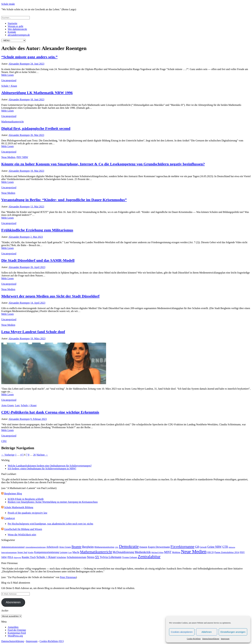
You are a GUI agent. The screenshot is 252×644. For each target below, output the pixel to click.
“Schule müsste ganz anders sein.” (29, 57)
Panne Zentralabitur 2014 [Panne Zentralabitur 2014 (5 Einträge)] (227, 552)
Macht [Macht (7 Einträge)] (76, 552)
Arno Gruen (7, 405)
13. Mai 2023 (37, 207)
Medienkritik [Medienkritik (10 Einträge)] (143, 552)
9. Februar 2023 (39, 419)
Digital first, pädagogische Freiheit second (36, 128)
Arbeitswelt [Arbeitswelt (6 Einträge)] (52, 547)
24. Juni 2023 (37, 64)
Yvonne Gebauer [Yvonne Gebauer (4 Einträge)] (130, 557)
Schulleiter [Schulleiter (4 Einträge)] (61, 557)
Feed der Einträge (17, 630)
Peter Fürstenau (68, 577)
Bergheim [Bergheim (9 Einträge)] (88, 547)
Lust (17, 405)
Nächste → (42, 455)
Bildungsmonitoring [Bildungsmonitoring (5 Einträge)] (104, 547)
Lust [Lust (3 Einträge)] (70, 552)
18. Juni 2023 (37, 99)
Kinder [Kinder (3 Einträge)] (31, 552)
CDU (4, 441)
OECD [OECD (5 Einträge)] (210, 552)
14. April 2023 (38, 303)
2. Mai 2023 (37, 237)
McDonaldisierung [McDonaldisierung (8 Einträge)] (123, 552)
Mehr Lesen (7, 75)
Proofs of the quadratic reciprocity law (28, 513)
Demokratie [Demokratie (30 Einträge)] (129, 546)
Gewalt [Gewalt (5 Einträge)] (203, 547)
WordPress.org (15, 636)
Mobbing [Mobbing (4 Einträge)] (176, 552)
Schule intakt (8, 4)
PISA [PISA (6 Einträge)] (10, 557)
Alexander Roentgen (19, 64)
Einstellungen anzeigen (233, 632)
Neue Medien (8, 157)
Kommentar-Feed (17, 633)
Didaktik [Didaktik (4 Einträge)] (143, 547)
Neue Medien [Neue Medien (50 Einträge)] (194, 551)
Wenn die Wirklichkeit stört (22, 535)
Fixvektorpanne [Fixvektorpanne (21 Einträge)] (182, 547)
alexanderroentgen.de (19, 35)
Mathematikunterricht (13, 122)
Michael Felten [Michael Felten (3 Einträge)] (157, 552)
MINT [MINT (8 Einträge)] (168, 552)
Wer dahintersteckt (17, 29)
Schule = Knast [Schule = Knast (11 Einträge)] (46, 557)
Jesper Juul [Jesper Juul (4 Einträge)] (22, 552)
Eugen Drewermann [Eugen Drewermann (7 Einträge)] (159, 547)
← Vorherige (8, 455)
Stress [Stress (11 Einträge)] (91, 557)
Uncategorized (9, 80)
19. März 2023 (38, 339)
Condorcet (10, 518)
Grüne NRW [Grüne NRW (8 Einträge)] (214, 547)
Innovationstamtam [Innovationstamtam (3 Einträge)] (9, 552)
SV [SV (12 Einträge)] (97, 557)
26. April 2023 (38, 267)
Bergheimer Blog (13, 494)
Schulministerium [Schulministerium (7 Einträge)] (77, 557)
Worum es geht (15, 26)
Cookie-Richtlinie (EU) (52, 641)
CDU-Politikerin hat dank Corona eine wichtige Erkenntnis (50, 412)
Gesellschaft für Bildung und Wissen (23, 529)
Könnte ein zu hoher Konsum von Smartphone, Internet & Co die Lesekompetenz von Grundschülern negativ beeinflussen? (103, 164)
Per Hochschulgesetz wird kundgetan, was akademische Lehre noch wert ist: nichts (50, 524)
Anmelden (13, 627)
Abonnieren (13, 602)
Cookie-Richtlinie (194, 639)
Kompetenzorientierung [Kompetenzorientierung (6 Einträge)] (47, 552)
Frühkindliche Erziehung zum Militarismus (37, 230)
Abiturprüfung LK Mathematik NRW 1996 (37, 93)
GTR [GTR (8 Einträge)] (225, 547)
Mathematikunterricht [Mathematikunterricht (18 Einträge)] (96, 552)
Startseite (13, 23)
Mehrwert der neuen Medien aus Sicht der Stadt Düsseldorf (50, 296)
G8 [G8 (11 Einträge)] (197, 547)
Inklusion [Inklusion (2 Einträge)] (232, 547)
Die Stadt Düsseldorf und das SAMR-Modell (38, 260)
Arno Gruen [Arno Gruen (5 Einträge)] (65, 547)
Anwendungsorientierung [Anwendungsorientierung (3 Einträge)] (35, 547)
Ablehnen (207, 632)
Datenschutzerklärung (211, 639)
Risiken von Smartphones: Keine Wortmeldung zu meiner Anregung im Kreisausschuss (53, 502)
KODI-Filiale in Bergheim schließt (26, 499)
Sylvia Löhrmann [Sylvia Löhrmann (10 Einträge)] (111, 557)
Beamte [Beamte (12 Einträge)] (76, 547)
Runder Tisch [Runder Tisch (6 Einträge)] (29, 557)
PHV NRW (22, 157)
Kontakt (12, 32)
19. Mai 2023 (37, 171)
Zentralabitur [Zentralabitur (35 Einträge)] (149, 557)
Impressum (225, 639)
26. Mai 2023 (37, 135)
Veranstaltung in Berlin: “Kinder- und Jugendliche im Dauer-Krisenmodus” (64, 200)
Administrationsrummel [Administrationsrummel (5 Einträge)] (13, 547)
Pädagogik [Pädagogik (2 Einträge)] (17, 558)
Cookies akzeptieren (182, 632)
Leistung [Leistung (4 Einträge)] (64, 552)
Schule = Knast (9, 86)
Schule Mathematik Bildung (19, 507)
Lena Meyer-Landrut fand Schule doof (33, 332)
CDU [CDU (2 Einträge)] (117, 547)
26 (35, 455)
